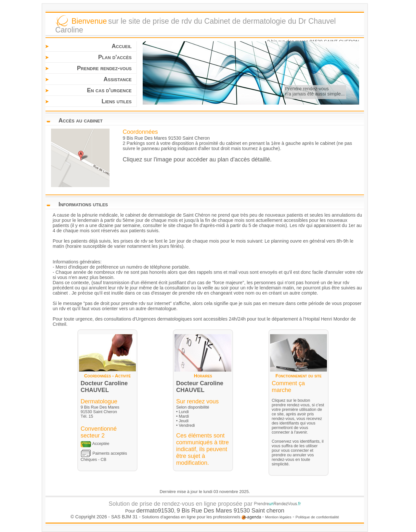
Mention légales (278, 517)
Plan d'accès (115, 57)
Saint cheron (268, 511)
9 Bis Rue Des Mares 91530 (214, 511)
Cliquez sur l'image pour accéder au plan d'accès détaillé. (197, 159)
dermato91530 (155, 511)
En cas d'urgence (109, 90)
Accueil (122, 46)
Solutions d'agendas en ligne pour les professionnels (201, 517)
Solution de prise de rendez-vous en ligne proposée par (205, 504)
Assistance (118, 79)
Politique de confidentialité (317, 517)
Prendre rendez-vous (104, 68)
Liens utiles (117, 101)
